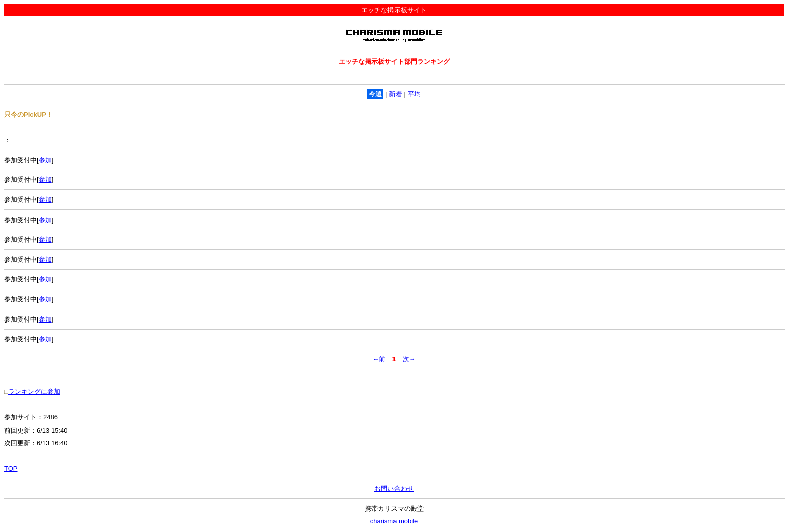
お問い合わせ (394, 489)
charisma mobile (394, 521)
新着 (396, 94)
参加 (45, 160)
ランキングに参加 (34, 392)
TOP (11, 468)
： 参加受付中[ (394, 150)
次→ (409, 359)
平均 (414, 94)
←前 (379, 359)
